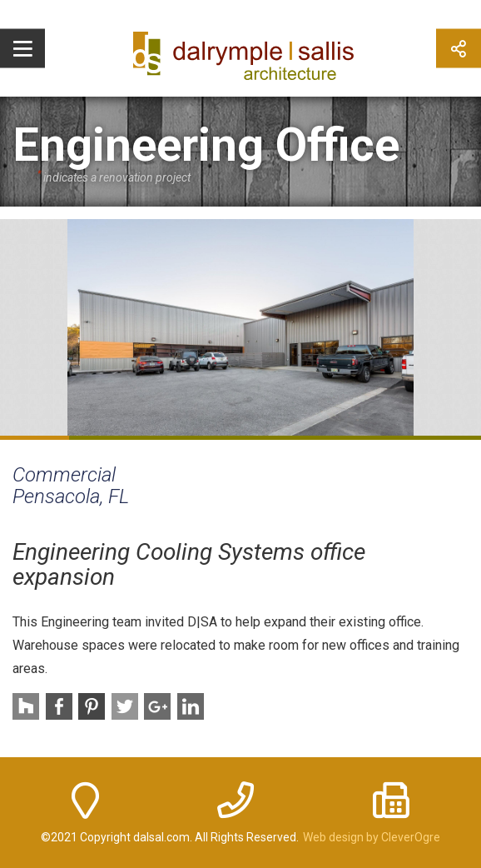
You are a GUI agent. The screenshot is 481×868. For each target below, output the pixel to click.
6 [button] (378, 438)
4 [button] (241, 438)
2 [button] (104, 438)
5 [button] (309, 438)
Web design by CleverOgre (372, 837)
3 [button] (172, 438)
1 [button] (35, 438)
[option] (240, 327)
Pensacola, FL (71, 496)
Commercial (64, 475)
